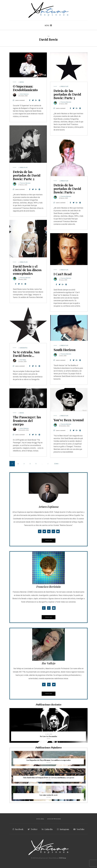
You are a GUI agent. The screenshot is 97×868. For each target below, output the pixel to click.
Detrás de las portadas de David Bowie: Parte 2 (27, 175)
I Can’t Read (63, 274)
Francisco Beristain (66, 102)
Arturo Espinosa (24, 94)
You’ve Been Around (69, 420)
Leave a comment (20, 100)
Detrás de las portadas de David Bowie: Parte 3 (67, 94)
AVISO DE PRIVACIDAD (54, 819)
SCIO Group (63, 858)
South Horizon (65, 350)
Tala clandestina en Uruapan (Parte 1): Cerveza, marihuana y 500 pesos (49, 778)
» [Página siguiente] (48, 464)
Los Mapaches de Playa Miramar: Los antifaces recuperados (49, 760)
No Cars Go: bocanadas (48, 736)
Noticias (49, 762)
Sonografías (24, 348)
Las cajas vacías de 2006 (48, 795)
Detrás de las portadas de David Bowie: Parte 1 (67, 189)
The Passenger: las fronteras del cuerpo (27, 421)
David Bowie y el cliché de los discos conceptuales (27, 270)
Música (22, 82)
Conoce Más (49, 541)
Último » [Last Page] (57, 464)
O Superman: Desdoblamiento (25, 88)
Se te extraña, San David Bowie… (26, 354)
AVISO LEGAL (40, 819)
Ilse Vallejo (23, 360)
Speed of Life (64, 86)
